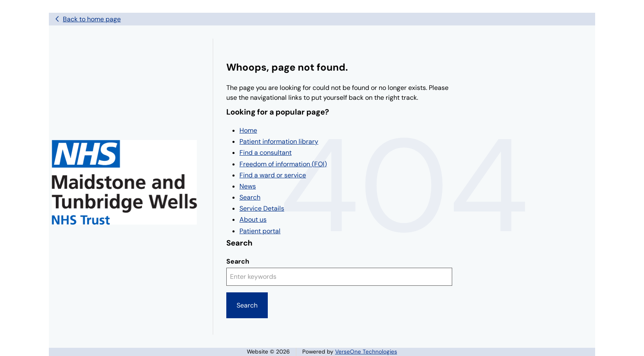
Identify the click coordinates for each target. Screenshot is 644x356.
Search (250, 197)
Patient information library (279, 141)
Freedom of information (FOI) (283, 164)
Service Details (262, 208)
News (248, 186)
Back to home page (92, 19)
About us (253, 219)
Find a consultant (266, 153)
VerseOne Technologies (366, 352)
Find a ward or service (273, 175)
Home (248, 130)
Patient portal (260, 231)
